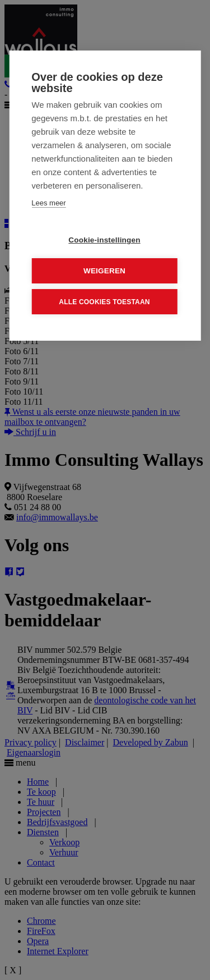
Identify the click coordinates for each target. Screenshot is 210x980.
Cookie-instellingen (104, 240)
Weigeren (104, 271)
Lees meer (48, 203)
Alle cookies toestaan (104, 301)
